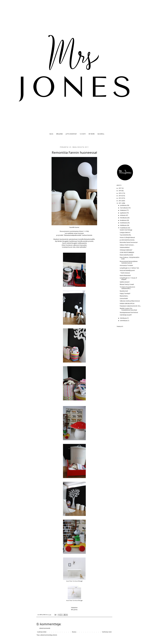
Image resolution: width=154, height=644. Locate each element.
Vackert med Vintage (126, 230)
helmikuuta (124, 318)
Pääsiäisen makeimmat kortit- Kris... (130, 306)
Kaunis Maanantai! (125, 275)
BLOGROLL (101, 134)
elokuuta (123, 215)
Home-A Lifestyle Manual (127, 237)
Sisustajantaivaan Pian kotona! (129, 312)
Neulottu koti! (124, 291)
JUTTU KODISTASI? (71, 134)
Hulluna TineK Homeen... (127, 245)
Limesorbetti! (124, 298)
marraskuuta (124, 208)
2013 (120, 198)
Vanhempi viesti (107, 632)
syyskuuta (123, 213)
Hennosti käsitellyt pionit (127, 270)
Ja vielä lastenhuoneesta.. (127, 240)
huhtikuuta (123, 225)
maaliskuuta (124, 228)
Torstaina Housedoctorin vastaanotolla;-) (127, 288)
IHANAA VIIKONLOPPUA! (127, 303)
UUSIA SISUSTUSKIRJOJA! (127, 252)
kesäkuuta (123, 220)
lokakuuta (123, 210)
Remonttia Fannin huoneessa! (129, 242)
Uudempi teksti (42, 632)
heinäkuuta (124, 218)
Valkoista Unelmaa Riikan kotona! (130, 301)
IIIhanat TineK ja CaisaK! (127, 284)
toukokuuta (124, 223)
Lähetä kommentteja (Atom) (48, 635)
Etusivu (74, 632)
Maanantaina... (124, 296)
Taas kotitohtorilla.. (126, 235)
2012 (120, 201)
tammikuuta (124, 321)
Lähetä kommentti (45, 628)
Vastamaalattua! (125, 247)
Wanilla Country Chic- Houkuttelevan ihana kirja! (128, 309)
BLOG (51, 134)
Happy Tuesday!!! (125, 293)
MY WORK (92, 134)
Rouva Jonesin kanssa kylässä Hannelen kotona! (129, 262)
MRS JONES (59, 134)
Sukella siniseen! (125, 282)
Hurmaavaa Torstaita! (126, 265)
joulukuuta (123, 205)
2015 (120, 193)
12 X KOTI (83, 134)
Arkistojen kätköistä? (126, 250)
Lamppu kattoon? (125, 232)
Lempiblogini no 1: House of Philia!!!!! (128, 279)
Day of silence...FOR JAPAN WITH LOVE (130, 258)
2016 (120, 191)
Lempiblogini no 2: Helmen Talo (129, 268)
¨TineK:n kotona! (125, 273)
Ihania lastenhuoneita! (126, 255)
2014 (120, 196)
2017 (120, 188)
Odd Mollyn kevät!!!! (126, 315)
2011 (120, 203)
